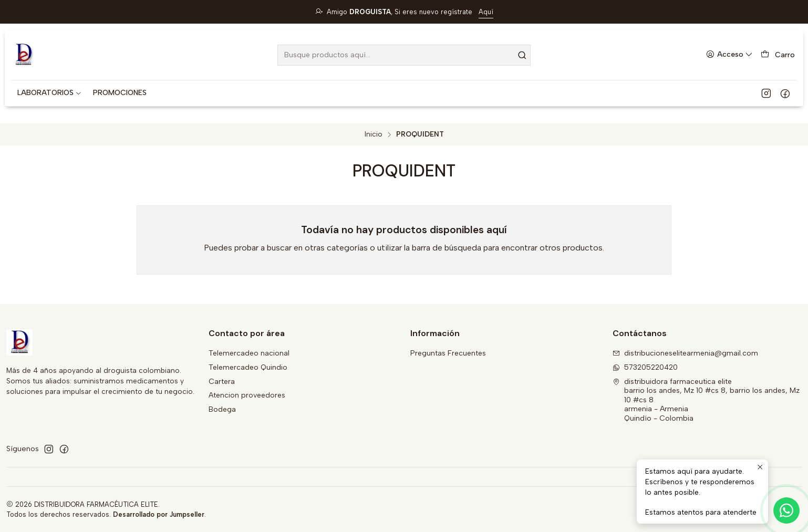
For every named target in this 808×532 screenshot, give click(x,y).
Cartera (222, 382)
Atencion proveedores (247, 395)
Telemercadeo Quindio (248, 367)
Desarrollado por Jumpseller (159, 514)
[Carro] (778, 55)
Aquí (486, 12)
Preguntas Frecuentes (448, 353)
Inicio (374, 134)
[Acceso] (729, 55)
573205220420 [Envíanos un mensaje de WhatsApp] (645, 367)
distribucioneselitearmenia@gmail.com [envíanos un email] (685, 353)
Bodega (222, 409)
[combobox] (404, 55)
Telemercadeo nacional (249, 353)
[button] (50, 93)
